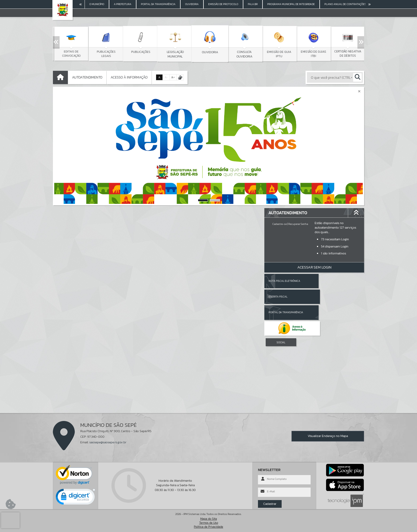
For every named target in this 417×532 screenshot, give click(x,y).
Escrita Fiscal (328, 281)
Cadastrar (270, 504)
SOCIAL (281, 311)
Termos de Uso (209, 523)
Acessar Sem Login (314, 267)
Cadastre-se (280, 224)
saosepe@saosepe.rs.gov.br (108, 442)
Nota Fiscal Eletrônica (284, 281)
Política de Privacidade (208, 527)
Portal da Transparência (286, 297)
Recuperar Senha (298, 224)
